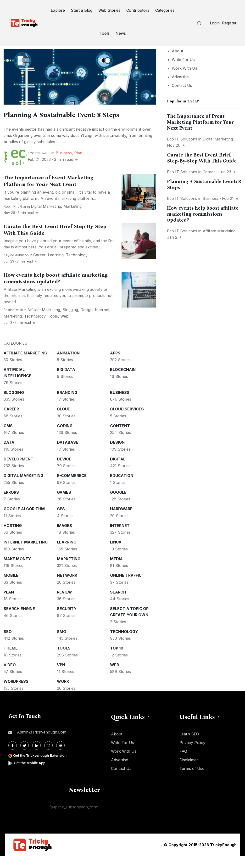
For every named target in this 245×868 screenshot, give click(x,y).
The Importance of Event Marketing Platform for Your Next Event (48, 193)
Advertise (180, 77)
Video (10, 677)
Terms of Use (192, 781)
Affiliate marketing (44, 322)
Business (64, 165)
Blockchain (123, 382)
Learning (56, 267)
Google (118, 504)
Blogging (70, 322)
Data (9, 454)
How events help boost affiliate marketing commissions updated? (203, 214)
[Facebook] (13, 758)
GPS (61, 521)
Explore (58, 10)
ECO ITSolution (39, 165)
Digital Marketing (46, 218)
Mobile (11, 588)
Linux (116, 554)
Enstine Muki (13, 322)
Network (67, 588)
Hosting (13, 538)
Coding (65, 438)
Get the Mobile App (31, 775)
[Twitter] (25, 758)
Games (64, 504)
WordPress (16, 694)
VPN (61, 677)
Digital (118, 471)
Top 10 (117, 660)
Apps (115, 365)
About (177, 51)
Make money (17, 571)
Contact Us (182, 85)
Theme (11, 660)
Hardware (121, 521)
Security (67, 621)
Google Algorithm (24, 521)
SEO (8, 644)
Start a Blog (82, 10)
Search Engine (19, 621)
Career (39, 267)
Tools (105, 33)
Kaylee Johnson (16, 267)
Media (116, 571)
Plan (78, 165)
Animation (68, 365)
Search (118, 604)
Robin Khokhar (15, 219)
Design (86, 322)
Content (120, 438)
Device (64, 471)
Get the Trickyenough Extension (42, 768)
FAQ (183, 763)
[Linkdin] (36, 758)
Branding (67, 405)
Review (64, 604)
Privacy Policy (192, 755)
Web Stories (109, 10)
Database (68, 454)
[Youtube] (60, 758)
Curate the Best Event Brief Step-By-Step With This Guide (202, 158)
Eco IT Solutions (182, 139)
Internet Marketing (26, 554)
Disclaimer (189, 772)
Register (229, 23)
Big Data (66, 382)
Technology (77, 267)
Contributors (138, 10)
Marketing (72, 218)
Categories (165, 10)
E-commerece (72, 488)
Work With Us (184, 68)
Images (64, 538)
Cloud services (127, 421)
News (121, 33)
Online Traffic (126, 588)
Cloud (64, 421)
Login (215, 23)
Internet (102, 322)
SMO (62, 644)
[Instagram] (48, 758)
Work (63, 694)
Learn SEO (189, 746)
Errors (11, 504)
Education (122, 488)
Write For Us (183, 60)
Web (64, 328)
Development (19, 471)
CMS (8, 438)
